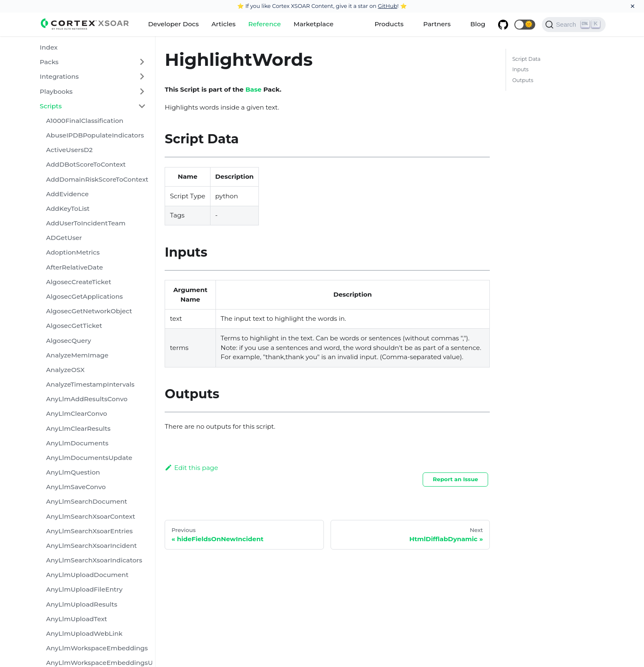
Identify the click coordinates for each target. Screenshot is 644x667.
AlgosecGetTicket (74, 326)
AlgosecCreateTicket (78, 282)
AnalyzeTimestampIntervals (90, 384)
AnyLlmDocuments (77, 443)
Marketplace (313, 24)
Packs (49, 62)
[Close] (633, 6)
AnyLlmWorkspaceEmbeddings (97, 648)
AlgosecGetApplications (84, 296)
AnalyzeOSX (65, 370)
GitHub (387, 6)
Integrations (59, 76)
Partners (437, 24)
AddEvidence (67, 194)
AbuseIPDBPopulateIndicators (95, 135)
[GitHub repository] (503, 25)
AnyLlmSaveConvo (76, 487)
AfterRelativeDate (74, 267)
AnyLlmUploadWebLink (84, 633)
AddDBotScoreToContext (86, 164)
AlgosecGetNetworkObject (89, 311)
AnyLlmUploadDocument (87, 575)
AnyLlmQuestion (73, 472)
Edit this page (191, 468)
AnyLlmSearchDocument (86, 501)
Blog (478, 24)
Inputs (520, 69)
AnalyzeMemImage (77, 355)
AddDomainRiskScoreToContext (97, 179)
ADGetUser (64, 238)
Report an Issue (455, 479)
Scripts (51, 106)
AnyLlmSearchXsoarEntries (89, 531)
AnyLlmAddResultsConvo (86, 399)
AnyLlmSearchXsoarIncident (91, 546)
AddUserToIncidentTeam (85, 223)
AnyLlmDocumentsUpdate (89, 458)
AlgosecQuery (68, 341)
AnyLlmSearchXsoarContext (90, 516)
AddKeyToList (68, 209)
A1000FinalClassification (84, 121)
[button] (525, 25)
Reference (264, 24)
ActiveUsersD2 (69, 150)
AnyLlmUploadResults (81, 604)
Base (254, 89)
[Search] (574, 25)
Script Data (526, 59)
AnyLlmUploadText (76, 619)
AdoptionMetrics (73, 252)
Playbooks (56, 91)
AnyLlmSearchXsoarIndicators (94, 560)
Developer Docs (173, 24)
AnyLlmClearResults (78, 428)
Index (49, 47)
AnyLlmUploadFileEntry (84, 589)
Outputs (523, 80)
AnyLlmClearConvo (76, 413)
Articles (223, 24)
